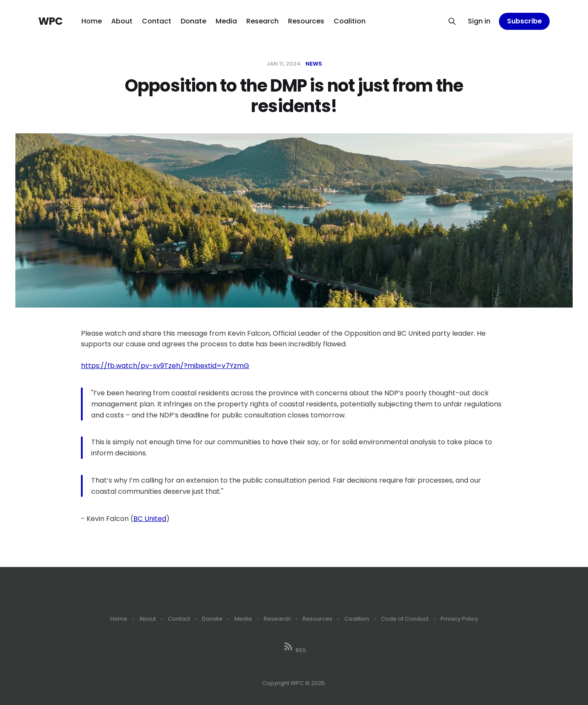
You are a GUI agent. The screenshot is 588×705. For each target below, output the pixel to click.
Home (92, 21)
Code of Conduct (405, 619)
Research (262, 21)
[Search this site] (452, 21)
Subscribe (525, 21)
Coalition (350, 21)
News (314, 64)
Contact (157, 21)
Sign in (479, 21)
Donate (193, 21)
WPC (50, 21)
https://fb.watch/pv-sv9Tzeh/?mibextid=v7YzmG (165, 366)
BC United (150, 519)
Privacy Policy (459, 619)
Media (226, 21)
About (122, 21)
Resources (306, 21)
